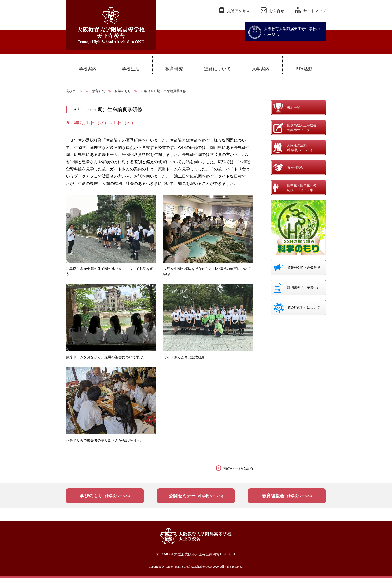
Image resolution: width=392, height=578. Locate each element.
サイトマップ (315, 11)
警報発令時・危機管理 (304, 268)
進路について (217, 69)
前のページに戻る (238, 468)
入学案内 (261, 69)
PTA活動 (304, 69)
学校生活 (131, 69)
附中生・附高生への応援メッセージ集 (302, 188)
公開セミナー (196, 496)
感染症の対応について (304, 307)
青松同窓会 (295, 168)
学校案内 (88, 69)
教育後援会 (287, 496)
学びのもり (105, 496)
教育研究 (174, 69)
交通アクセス (238, 11)
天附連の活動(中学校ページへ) (300, 148)
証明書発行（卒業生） (304, 288)
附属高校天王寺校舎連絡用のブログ (302, 128)
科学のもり (123, 91)
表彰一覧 (294, 108)
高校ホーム (74, 91)
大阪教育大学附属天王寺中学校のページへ (292, 32)
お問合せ (277, 11)
